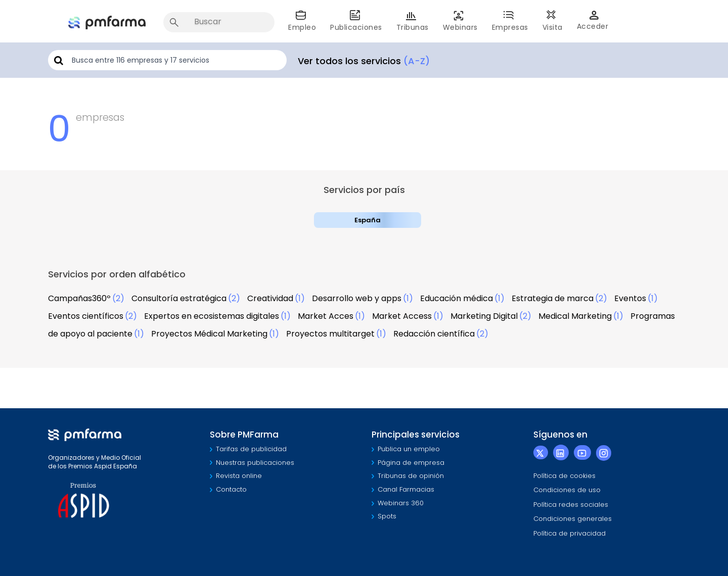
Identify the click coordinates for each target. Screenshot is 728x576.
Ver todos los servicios (364, 61)
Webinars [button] (460, 21)
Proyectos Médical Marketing (209, 334)
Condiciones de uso (567, 490)
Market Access (402, 316)
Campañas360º (79, 298)
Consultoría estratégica (179, 298)
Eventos (630, 298)
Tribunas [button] (413, 21)
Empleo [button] (302, 21)
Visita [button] (553, 21)
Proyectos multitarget (330, 334)
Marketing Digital (484, 316)
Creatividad (270, 298)
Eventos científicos (86, 316)
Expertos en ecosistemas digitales (212, 316)
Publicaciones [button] (356, 21)
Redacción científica (434, 334)
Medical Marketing (575, 316)
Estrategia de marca (553, 298)
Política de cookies (564, 476)
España (368, 220)
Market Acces (326, 316)
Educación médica (457, 298)
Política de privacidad (570, 533)
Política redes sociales (571, 505)
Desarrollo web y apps (357, 298)
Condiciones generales (573, 519)
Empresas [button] (510, 21)
